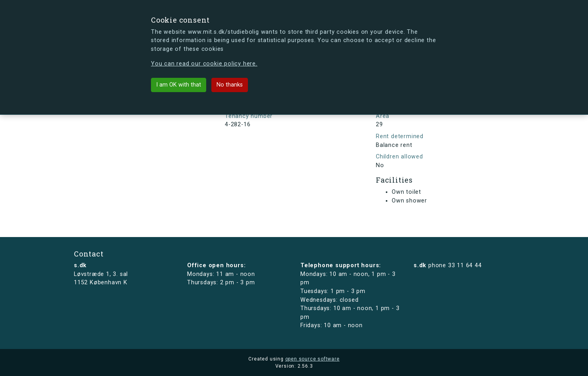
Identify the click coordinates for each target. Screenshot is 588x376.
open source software (312, 359)
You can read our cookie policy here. (204, 64)
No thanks (230, 85)
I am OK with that (179, 85)
